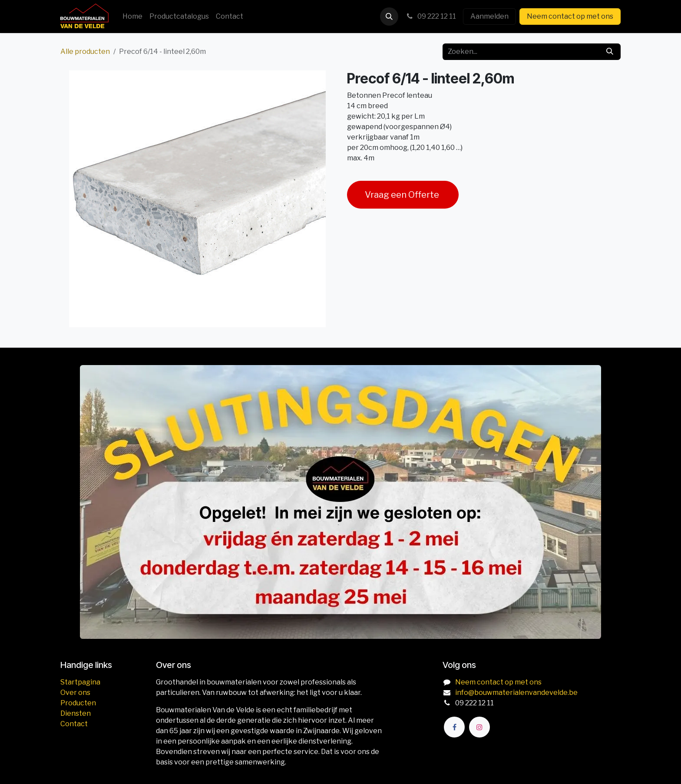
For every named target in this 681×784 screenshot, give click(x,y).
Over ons (75, 693)
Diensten (76, 713)
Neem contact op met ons (570, 16)
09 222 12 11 (431, 16)
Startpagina (80, 682)
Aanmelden (489, 16)
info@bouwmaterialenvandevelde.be (516, 693)
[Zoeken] (610, 52)
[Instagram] (479, 727)
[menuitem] (132, 17)
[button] (389, 17)
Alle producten (85, 51)
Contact (74, 724)
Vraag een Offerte (403, 195)
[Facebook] (454, 727)
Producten (78, 703)
